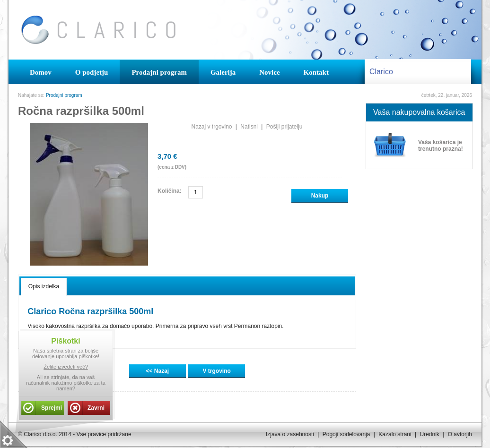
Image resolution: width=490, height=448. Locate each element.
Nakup (320, 196)
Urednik (429, 434)
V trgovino (217, 371)
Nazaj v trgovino (211, 127)
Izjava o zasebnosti (290, 434)
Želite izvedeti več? (66, 367)
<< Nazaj (157, 371)
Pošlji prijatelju (284, 127)
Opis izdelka (44, 286)
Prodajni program (64, 95)
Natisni (249, 127)
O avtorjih (460, 434)
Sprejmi (52, 408)
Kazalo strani (395, 434)
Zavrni (96, 408)
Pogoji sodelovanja (346, 434)
